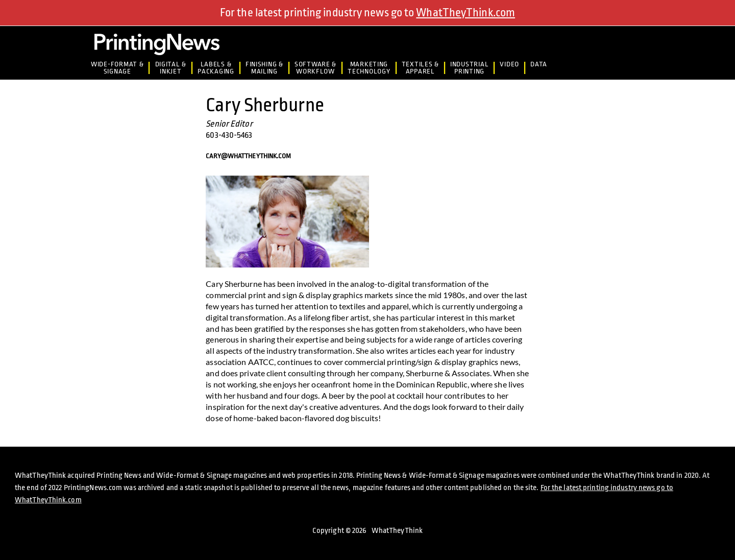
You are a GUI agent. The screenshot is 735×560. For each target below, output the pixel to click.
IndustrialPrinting (469, 68)
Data (539, 64)
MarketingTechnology (369, 68)
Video (509, 64)
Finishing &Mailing (264, 68)
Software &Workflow (315, 68)
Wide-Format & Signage (117, 68)
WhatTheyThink (397, 531)
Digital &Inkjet (171, 68)
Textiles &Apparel (420, 68)
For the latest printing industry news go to (367, 13)
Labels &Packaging (216, 68)
